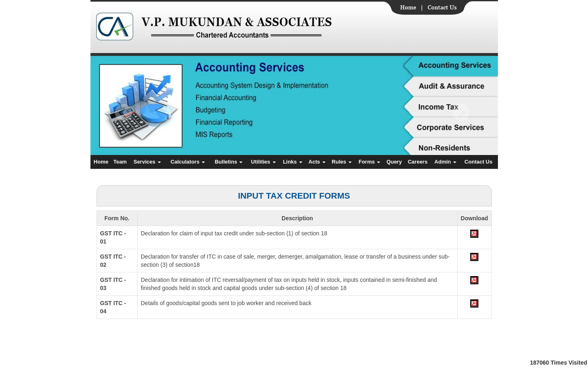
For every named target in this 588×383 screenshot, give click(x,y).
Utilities (263, 162)
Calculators (188, 162)
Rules (342, 162)
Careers (418, 162)
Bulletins (229, 162)
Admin (445, 162)
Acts (317, 162)
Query (394, 162)
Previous (124, 113)
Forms (369, 162)
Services (147, 162)
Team (120, 162)
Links (293, 162)
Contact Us (479, 162)
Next (461, 113)
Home (101, 162)
